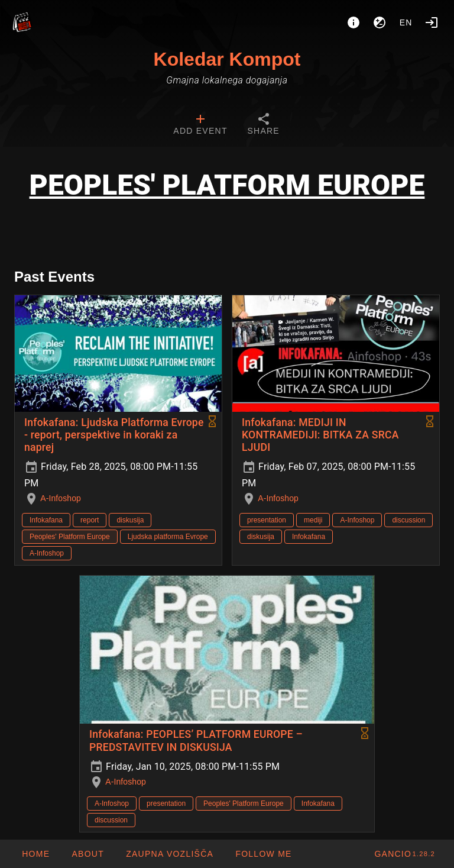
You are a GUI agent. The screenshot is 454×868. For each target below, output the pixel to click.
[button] (169, 854)
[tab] (200, 125)
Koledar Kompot (227, 59)
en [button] (406, 22)
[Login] (432, 22)
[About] (354, 22)
